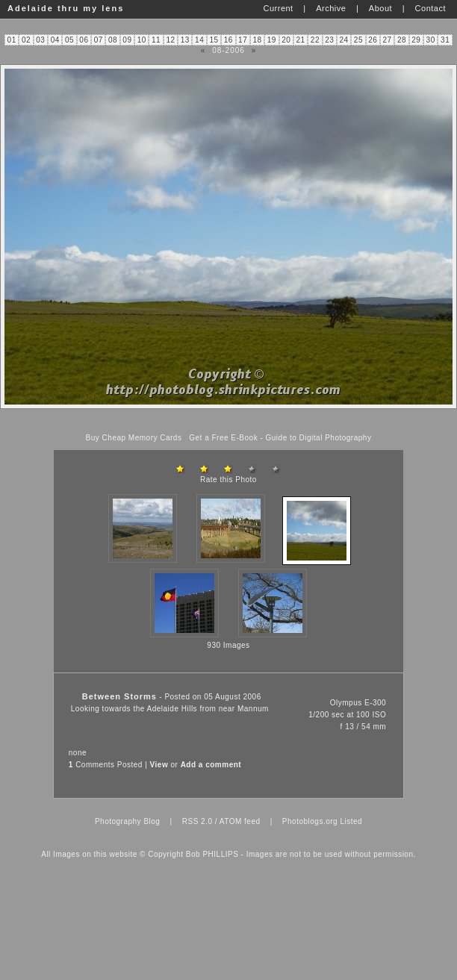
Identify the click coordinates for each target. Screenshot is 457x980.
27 (388, 40)
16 (228, 40)
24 (344, 40)
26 (373, 40)
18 (257, 40)
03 (40, 40)
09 (127, 40)
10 (142, 40)
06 (84, 40)
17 (243, 40)
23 (329, 40)
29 (416, 40)
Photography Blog (128, 821)
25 (358, 40)
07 (99, 40)
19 (272, 40)
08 (113, 40)
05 (69, 40)
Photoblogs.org (310, 821)
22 (315, 40)
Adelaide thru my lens (66, 8)
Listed (351, 821)
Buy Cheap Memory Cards (134, 438)
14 (199, 40)
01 (12, 40)
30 (431, 40)
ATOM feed (240, 821)
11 (156, 40)
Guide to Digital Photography (319, 438)
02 (26, 40)
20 (286, 40)
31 (445, 40)
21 (300, 40)
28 (402, 40)
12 (170, 40)
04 (55, 40)
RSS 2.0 (198, 821)
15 (214, 40)
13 (185, 40)
